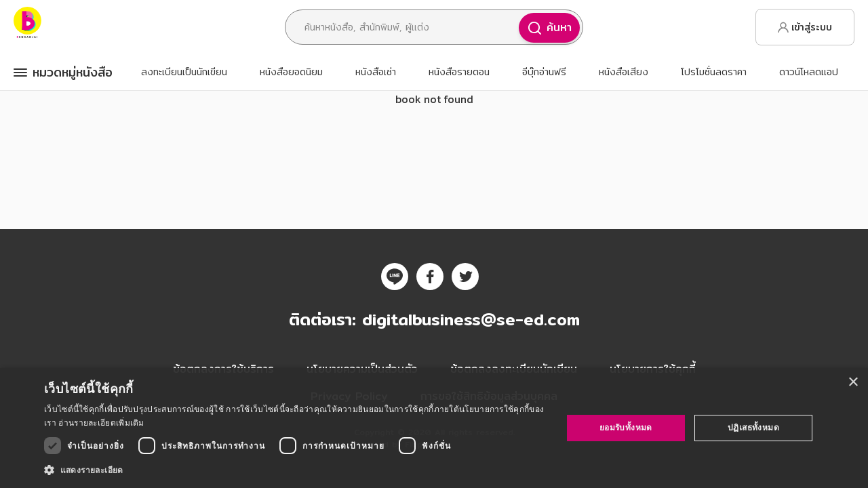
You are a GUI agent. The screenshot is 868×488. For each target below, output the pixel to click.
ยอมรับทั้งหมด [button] (626, 427)
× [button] (853, 383)
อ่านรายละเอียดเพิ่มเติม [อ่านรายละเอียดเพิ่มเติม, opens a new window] (101, 423)
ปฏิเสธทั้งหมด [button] (753, 427)
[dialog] (434, 428)
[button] (295, 470)
